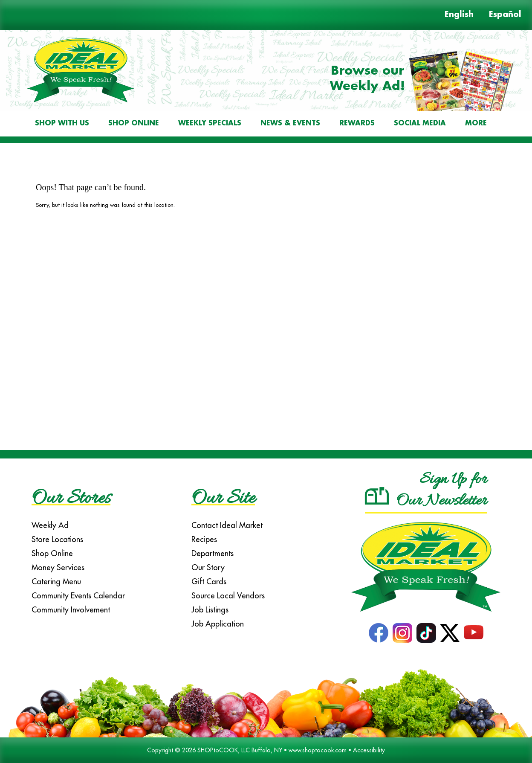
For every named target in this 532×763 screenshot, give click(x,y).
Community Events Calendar (78, 596)
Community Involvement (71, 610)
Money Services (58, 567)
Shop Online (134, 123)
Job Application (218, 624)
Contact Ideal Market (227, 525)
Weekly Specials (210, 123)
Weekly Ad (50, 525)
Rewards (357, 123)
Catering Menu (56, 582)
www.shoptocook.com (318, 750)
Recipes (204, 539)
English (459, 15)
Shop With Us (62, 123)
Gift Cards (209, 582)
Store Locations (57, 539)
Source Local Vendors (228, 596)
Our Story (208, 567)
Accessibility (369, 750)
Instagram (402, 633)
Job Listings (210, 610)
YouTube (474, 633)
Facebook (379, 633)
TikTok (426, 633)
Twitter (450, 633)
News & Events (290, 123)
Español (505, 15)
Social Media (420, 123)
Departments (213, 553)
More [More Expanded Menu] (476, 123)
